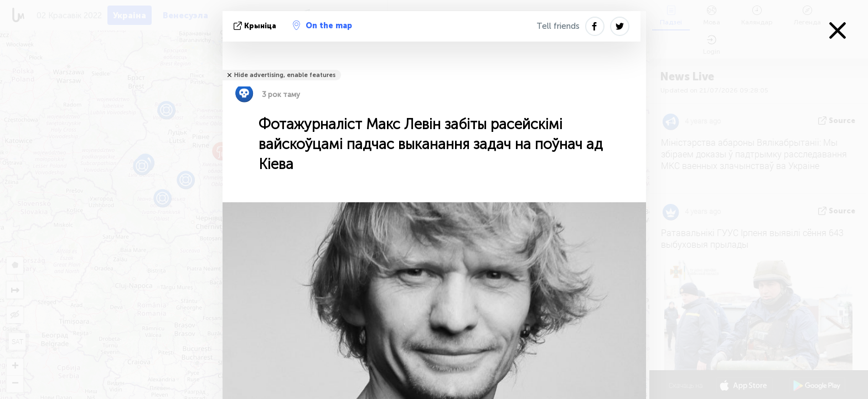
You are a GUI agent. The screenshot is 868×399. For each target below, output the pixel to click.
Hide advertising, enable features (285, 75)
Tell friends (558, 26)
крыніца (256, 26)
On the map (322, 25)
